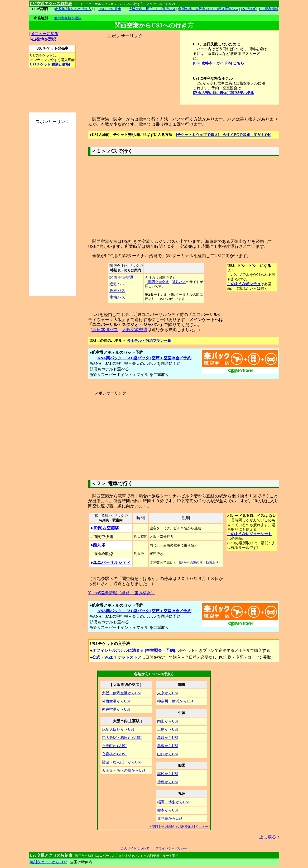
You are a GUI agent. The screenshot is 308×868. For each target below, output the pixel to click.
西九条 (99, 545)
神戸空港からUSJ (116, 709)
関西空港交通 (121, 277)
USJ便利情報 (269, 9)
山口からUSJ (168, 754)
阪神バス (117, 291)
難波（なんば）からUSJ (122, 762)
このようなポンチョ (244, 284)
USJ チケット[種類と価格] (50, 64)
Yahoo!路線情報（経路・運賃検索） (122, 593)
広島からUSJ (168, 729)
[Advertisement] (125, 72)
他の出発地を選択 (68, 18)
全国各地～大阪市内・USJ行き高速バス (208, 9)
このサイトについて (135, 848)
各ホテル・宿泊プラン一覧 (148, 341)
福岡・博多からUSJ (173, 802)
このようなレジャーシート (249, 534)
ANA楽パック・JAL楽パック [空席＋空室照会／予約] (145, 358)
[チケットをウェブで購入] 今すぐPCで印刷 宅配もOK (223, 135)
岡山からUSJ (168, 721)
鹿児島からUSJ (170, 818)
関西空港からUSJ (116, 701)
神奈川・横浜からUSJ (175, 701)
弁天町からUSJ (114, 746)
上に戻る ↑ (269, 837)
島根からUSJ (168, 746)
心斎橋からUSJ (114, 754)
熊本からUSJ (168, 810)
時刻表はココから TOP (48, 862)
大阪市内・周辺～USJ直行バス (152, 9)
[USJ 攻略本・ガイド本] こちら (219, 63)
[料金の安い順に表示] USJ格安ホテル (224, 93)
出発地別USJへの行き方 (73, 9)
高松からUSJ (168, 774)
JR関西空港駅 (106, 528)
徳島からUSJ (168, 782)
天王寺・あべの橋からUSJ (123, 770)
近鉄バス (117, 284)
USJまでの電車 (110, 9)
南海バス (117, 297)
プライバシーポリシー (171, 848)
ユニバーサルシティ (112, 562)
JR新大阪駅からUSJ (118, 729)
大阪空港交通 (135, 330)
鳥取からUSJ (168, 738)
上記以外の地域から (179, 827)
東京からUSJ (168, 693)
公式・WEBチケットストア (117, 657)
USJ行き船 (249, 9)
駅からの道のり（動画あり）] (201, 563)
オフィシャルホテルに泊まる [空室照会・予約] (134, 650)
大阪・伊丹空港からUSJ (122, 693)
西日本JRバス (105, 330)
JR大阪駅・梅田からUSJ (122, 738)
